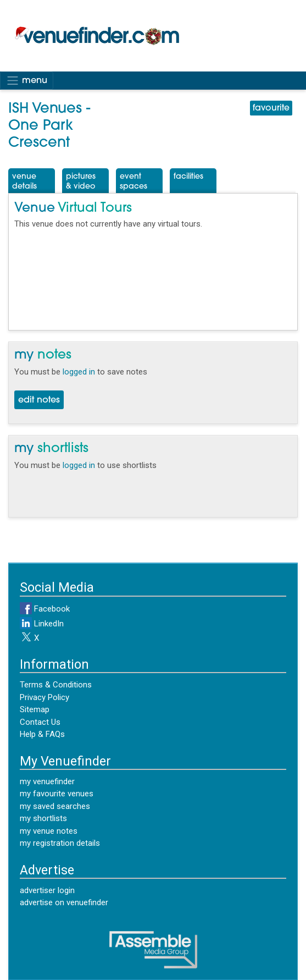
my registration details (60, 843)
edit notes (39, 400)
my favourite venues (57, 794)
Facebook (45, 609)
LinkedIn (42, 624)
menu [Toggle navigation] (27, 80)
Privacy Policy (44, 697)
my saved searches (55, 806)
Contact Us (40, 722)
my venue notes (49, 831)
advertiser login (47, 890)
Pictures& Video (81, 182)
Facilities (188, 177)
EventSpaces (133, 182)
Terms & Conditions (56, 685)
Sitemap (35, 709)
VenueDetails (24, 182)
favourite (271, 108)
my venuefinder (47, 781)
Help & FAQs (42, 734)
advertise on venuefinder (64, 902)
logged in (79, 372)
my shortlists (43, 818)
